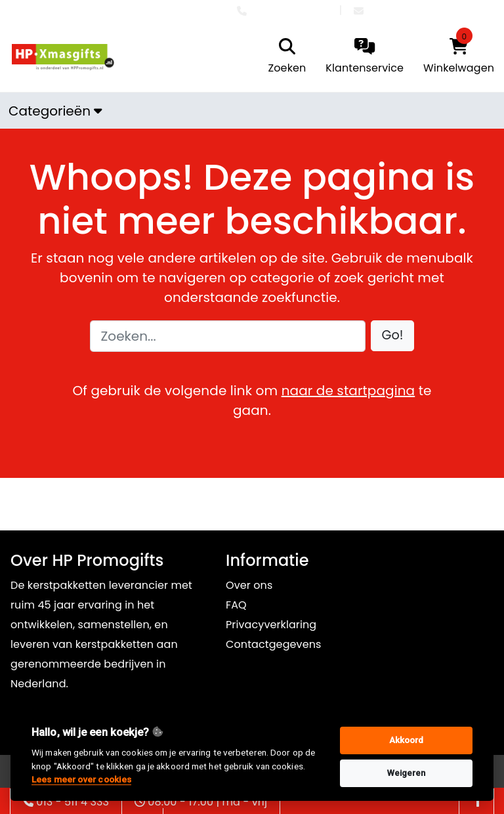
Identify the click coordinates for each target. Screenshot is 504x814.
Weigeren (407, 773)
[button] (393, 336)
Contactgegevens (273, 644)
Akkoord (407, 740)
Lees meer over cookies (81, 779)
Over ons (249, 585)
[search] (284, 57)
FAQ (236, 605)
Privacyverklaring (271, 625)
